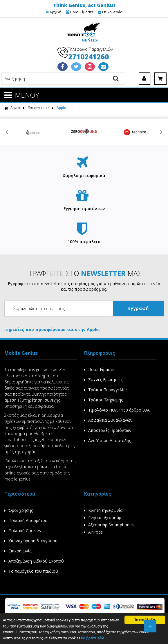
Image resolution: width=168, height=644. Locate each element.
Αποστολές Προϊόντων (108, 430)
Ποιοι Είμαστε (80, 12)
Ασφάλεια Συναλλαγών (108, 420)
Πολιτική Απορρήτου (26, 520)
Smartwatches (39, 108)
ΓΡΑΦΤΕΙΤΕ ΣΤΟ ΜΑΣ (85, 273)
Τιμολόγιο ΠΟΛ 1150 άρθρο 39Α (117, 410)
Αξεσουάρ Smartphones (109, 525)
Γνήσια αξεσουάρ (103, 517)
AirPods (93, 532)
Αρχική (53, 12)
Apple (61, 108)
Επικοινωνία (110, 12)
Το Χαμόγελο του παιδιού (31, 571)
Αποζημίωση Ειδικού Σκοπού (34, 561)
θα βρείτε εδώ (92, 638)
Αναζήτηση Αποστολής (108, 440)
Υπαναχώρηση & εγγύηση (31, 541)
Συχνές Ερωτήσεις (103, 380)
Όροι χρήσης (19, 510)
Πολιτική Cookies (23, 531)
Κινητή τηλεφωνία (103, 510)
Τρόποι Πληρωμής (103, 400)
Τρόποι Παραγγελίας (106, 390)
